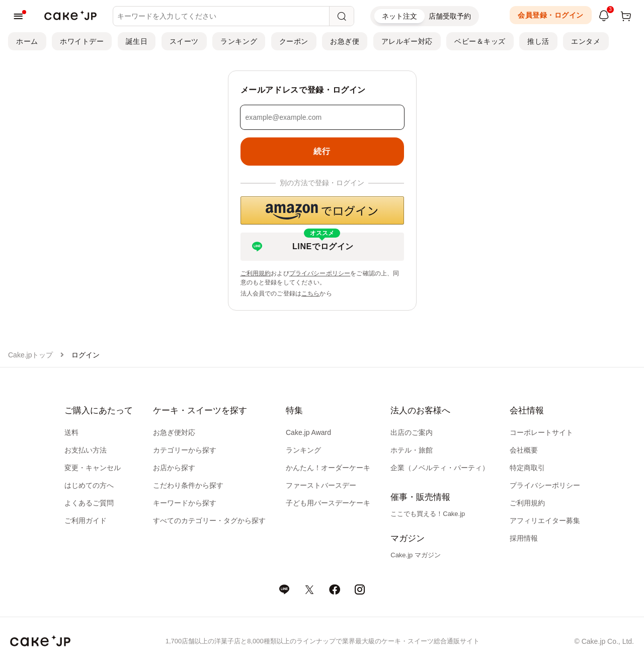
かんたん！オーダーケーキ (328, 468)
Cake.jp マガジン (416, 555)
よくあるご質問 (89, 503)
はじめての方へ (89, 485)
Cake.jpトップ (30, 355)
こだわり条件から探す (188, 485)
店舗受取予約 (450, 16)
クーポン (294, 41)
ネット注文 (399, 16)
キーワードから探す (185, 503)
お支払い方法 (86, 450)
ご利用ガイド (86, 521)
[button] (322, 210)
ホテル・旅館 (412, 450)
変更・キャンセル (93, 468)
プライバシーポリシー (320, 273)
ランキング (239, 41)
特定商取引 (527, 468)
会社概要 (524, 450)
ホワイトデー (82, 41)
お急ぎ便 (345, 41)
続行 (322, 151)
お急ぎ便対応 (174, 432)
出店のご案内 (412, 432)
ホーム (27, 41)
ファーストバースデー (321, 485)
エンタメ (586, 41)
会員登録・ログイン (551, 15)
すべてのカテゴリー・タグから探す (209, 521)
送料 (71, 432)
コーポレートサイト (541, 432)
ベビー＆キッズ (480, 41)
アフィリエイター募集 (545, 521)
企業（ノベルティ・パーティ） (440, 468)
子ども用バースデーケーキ (328, 503)
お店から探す (174, 468)
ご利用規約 (256, 273)
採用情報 (524, 538)
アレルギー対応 (407, 41)
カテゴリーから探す (185, 450)
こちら (310, 293)
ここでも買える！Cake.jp (428, 514)
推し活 (538, 41)
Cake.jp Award (308, 432)
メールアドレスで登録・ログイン (303, 90)
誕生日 (137, 41)
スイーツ (184, 41)
